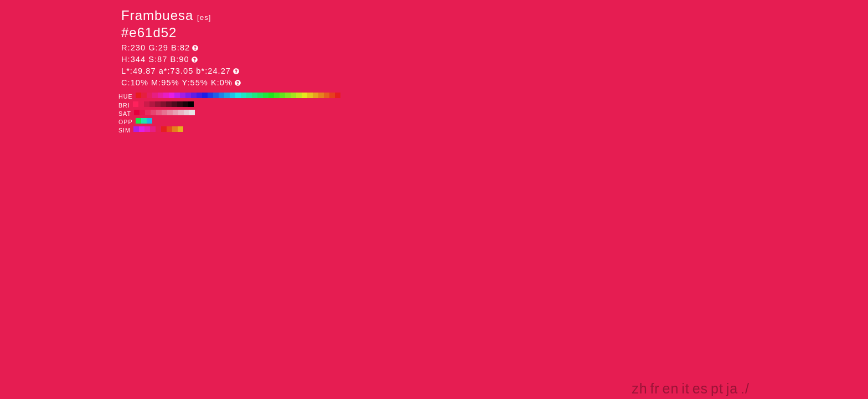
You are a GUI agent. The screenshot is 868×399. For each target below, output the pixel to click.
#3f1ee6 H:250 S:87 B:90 (199, 95)
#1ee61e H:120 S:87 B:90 (271, 95)
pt (717, 388)
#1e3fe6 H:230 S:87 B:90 (210, 95)
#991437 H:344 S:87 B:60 (158, 104)
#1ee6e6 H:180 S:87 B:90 (238, 95)
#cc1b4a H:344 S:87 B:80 (147, 104)
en (671, 388)
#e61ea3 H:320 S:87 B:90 (161, 95)
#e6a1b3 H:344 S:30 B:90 (175, 112)
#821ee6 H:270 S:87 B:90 (188, 95)
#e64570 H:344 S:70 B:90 (153, 112)
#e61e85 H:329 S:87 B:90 (153, 129)
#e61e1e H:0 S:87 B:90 (338, 95)
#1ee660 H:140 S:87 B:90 (260, 95)
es (700, 388)
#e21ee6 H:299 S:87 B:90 (142, 129)
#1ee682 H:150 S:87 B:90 (255, 95)
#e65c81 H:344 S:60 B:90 (159, 112)
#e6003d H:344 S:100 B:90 (137, 112)
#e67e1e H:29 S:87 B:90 (175, 129)
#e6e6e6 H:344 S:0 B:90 (192, 112)
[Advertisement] (657, 296)
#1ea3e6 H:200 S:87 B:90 (227, 95)
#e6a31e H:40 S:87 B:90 (316, 95)
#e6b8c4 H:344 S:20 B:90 (181, 112)
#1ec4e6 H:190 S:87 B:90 (232, 95)
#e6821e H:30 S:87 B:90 (321, 95)
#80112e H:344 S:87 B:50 (163, 104)
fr (655, 388)
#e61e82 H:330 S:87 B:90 (155, 95)
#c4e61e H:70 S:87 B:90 (299, 95)
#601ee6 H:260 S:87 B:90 (194, 95)
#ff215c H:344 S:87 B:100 (136, 104)
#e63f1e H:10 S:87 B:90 (332, 95)
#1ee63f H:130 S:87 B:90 (266, 95)
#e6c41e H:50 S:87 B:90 (310, 95)
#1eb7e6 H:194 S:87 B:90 (149, 121)
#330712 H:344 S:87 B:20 (180, 104)
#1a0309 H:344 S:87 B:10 (185, 104)
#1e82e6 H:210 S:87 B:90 (221, 95)
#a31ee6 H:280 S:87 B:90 (183, 95)
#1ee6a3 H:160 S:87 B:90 (249, 95)
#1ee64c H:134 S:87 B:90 (138, 121)
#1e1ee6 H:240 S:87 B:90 (205, 95)
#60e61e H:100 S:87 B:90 (282, 95)
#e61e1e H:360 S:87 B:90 (138, 95)
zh (639, 388)
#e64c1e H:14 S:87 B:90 (169, 129)
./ (745, 388)
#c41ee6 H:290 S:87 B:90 (177, 95)
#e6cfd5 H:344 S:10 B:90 (187, 112)
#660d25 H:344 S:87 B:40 (169, 104)
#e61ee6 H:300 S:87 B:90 (172, 95)
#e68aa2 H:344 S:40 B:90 (170, 112)
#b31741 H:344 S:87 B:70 (152, 104)
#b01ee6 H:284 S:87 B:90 (136, 129)
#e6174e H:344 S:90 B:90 (142, 112)
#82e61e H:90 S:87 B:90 (288, 95)
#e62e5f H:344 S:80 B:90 (148, 112)
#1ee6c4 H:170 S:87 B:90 (244, 95)
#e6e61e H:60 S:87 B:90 (304, 95)
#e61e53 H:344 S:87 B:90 (141, 104)
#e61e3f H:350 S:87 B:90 (144, 95)
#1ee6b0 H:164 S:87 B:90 (144, 121)
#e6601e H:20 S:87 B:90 (327, 95)
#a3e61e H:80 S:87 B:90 (293, 95)
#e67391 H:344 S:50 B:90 (164, 112)
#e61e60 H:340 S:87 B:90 (149, 95)
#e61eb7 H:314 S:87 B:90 (147, 129)
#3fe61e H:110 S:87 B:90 (277, 95)
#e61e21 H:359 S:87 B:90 (164, 129)
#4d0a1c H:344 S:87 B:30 (174, 104)
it (686, 388)
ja (732, 388)
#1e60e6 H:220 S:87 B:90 (216, 95)
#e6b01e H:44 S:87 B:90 (180, 129)
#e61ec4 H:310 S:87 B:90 (166, 95)
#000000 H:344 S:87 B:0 (191, 104)
